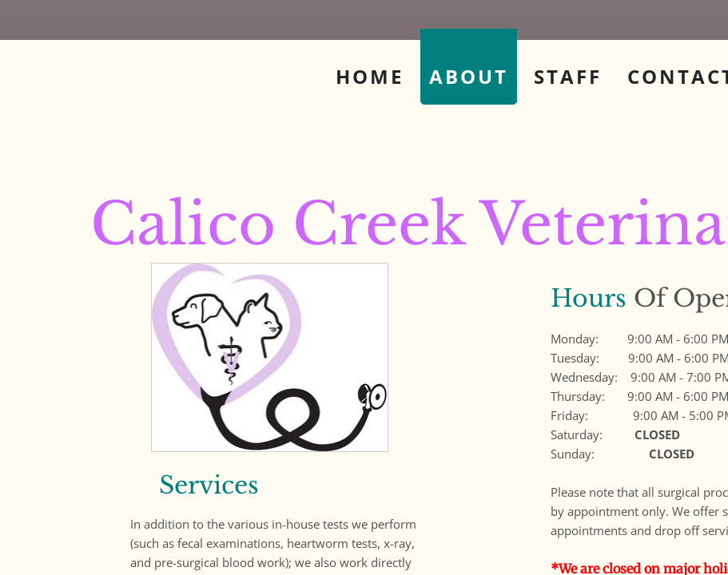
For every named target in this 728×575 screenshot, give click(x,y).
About (469, 76)
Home (370, 76)
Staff (568, 76)
